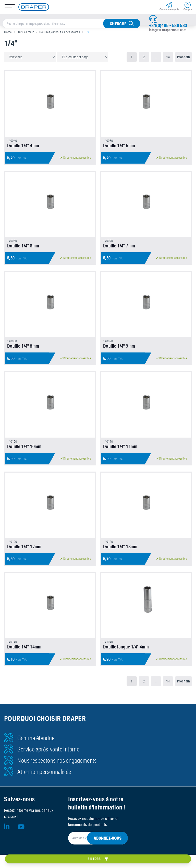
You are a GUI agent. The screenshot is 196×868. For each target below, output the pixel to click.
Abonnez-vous (108, 851)
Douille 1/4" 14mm (24, 660)
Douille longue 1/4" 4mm (126, 660)
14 (168, 57)
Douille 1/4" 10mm (24, 455)
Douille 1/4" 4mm (23, 147)
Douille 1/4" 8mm (23, 352)
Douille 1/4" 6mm (23, 250)
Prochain (183, 57)
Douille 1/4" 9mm (119, 352)
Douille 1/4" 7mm (119, 250)
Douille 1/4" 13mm (120, 557)
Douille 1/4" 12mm (24, 557)
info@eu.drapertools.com (168, 30)
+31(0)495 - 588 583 (168, 25)
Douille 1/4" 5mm (119, 147)
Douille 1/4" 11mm (120, 455)
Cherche (118, 24)
